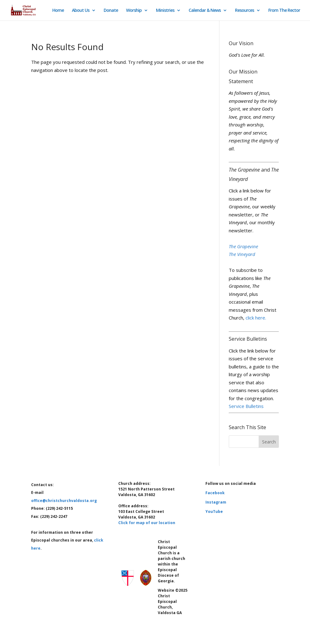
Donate (111, 11)
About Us (81, 11)
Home (58, 11)
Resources (244, 11)
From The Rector (284, 11)
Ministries (165, 11)
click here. (256, 318)
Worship (134, 11)
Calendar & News (205, 11)
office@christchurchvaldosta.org (64, 501)
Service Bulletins (246, 406)
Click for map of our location (147, 523)
